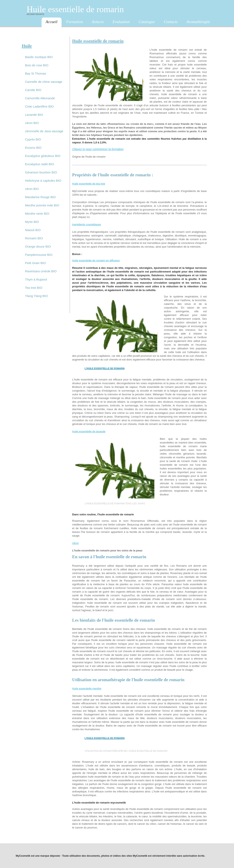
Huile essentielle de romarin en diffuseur (96, 260)
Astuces (98, 22)
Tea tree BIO (34, 288)
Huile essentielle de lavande (89, 431)
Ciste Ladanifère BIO (39, 106)
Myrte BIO (32, 222)
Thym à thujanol (36, 279)
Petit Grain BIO (36, 263)
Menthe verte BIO (37, 213)
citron (76, 543)
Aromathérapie (198, 22)
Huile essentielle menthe (87, 688)
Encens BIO (33, 148)
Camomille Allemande (40, 98)
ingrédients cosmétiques (87, 224)
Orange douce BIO (38, 246)
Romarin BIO (34, 238)
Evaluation (121, 22)
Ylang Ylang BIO (37, 296)
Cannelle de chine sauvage (44, 82)
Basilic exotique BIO (39, 57)
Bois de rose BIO (37, 65)
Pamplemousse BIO (39, 255)
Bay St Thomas (36, 73)
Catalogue (147, 22)
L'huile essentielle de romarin (105, 368)
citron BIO (32, 123)
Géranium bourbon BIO (41, 172)
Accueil (52, 22)
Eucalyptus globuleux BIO (43, 156)
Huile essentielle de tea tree (89, 184)
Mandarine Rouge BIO (40, 197)
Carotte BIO (33, 90)
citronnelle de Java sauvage (44, 131)
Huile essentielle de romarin (75, 9)
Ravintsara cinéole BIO (41, 271)
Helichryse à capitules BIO (43, 181)
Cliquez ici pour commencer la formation (98, 149)
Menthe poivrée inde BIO (42, 205)
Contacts (171, 22)
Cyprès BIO (33, 139)
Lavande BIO (34, 115)
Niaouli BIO (33, 230)
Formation (75, 22)
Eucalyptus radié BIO (40, 164)
